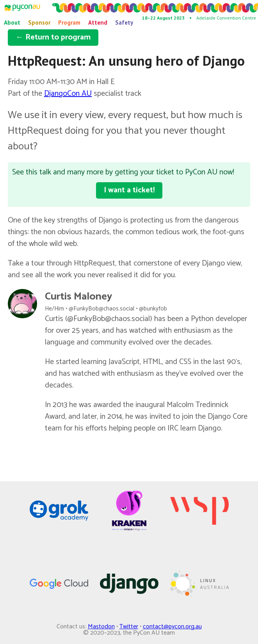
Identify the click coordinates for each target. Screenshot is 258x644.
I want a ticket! (129, 190)
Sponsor (39, 22)
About (12, 22)
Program (69, 22)
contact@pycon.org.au (172, 627)
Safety (124, 22)
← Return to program (53, 37)
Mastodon (101, 627)
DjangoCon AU (68, 94)
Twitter (129, 627)
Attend (98, 22)
